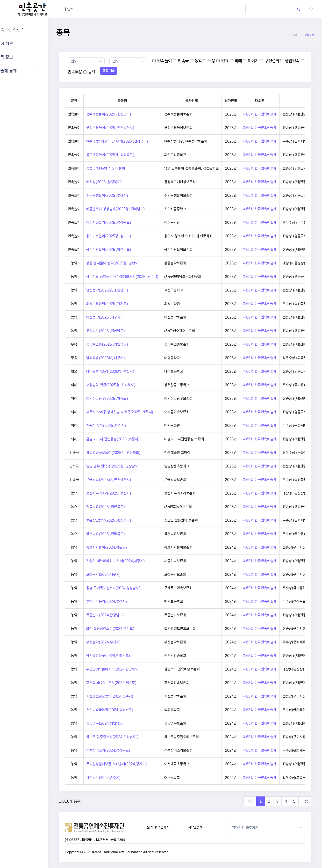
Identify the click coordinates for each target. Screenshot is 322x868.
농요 (129, 72)
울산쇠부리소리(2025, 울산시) (126, 493)
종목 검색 (146, 71)
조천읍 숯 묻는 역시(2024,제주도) (128, 683)
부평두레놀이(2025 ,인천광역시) (127, 128)
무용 (229, 61)
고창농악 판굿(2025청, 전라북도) (128, 385)
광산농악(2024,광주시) (121, 778)
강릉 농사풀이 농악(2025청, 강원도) (130, 263)
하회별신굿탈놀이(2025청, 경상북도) (130, 453)
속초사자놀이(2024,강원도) (124, 547)
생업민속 (92, 72)
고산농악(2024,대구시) (121, 574)
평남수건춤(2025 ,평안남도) (124, 344)
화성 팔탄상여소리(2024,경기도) (127, 629)
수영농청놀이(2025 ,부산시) (124, 195)
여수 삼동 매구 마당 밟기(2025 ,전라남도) (134, 141)
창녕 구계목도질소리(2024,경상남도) (130, 588)
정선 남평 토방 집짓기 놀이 (123, 168)
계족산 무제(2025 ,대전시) (123, 426)
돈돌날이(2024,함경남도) (122, 615)
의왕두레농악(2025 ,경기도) (124, 304)
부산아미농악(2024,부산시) (124, 602)
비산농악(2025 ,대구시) (121, 317)
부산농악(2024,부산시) (121, 642)
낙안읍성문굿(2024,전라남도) (125, 656)
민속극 (200, 61)
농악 (215, 61)
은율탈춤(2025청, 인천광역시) (126, 480)
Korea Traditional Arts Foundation (134, 852)
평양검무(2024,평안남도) (122, 723)
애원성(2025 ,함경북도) (121, 182)
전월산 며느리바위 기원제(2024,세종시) (133, 561)
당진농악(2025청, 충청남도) (124, 290)
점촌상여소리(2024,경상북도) (125, 750)
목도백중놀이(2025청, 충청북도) (127, 155)
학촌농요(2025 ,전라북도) (123, 534)
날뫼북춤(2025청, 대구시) (123, 358)
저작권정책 (204, 827)
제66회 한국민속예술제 (277, 114)
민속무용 (113, 72)
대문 (295, 35)
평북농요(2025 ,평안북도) (123, 507)
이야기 (270, 61)
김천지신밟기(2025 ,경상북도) (126, 222)
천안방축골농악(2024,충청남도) (127, 710)
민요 (242, 61)
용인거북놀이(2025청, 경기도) (126, 236)
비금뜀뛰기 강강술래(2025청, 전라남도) (133, 209)
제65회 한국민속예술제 (277, 547)
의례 (255, 61)
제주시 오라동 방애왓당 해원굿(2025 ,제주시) (137, 412)
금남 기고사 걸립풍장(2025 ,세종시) (130, 439)
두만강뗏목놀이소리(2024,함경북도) (130, 669)
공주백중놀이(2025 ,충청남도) (126, 114)
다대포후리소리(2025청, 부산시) (127, 371)
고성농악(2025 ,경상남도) (123, 331)
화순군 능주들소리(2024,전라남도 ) (129, 737)
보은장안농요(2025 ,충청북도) (126, 520)
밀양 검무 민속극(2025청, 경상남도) (130, 466)
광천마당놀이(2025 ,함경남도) (126, 250)
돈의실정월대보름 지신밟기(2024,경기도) (134, 764)
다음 (305, 801)
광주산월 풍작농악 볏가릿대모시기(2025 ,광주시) (139, 277)
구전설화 (289, 61)
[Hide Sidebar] (75, 9)
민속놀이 (182, 61)
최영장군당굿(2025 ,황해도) (124, 398)
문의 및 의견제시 (169, 827)
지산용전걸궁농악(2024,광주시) (127, 696)
